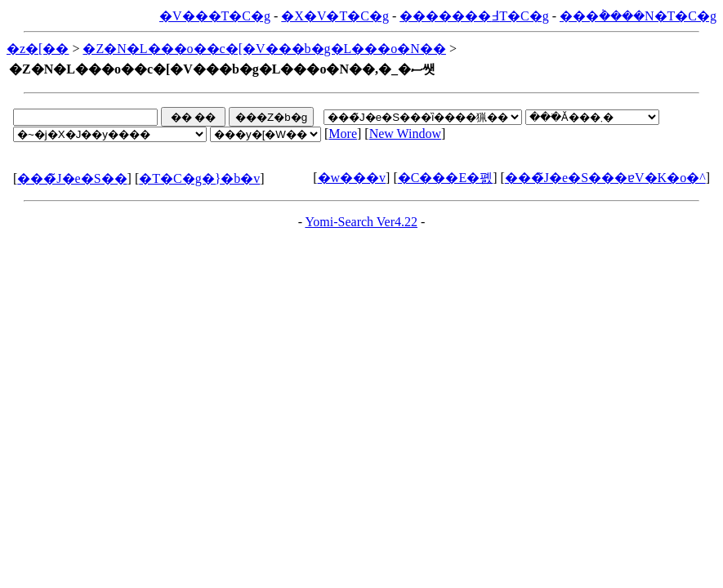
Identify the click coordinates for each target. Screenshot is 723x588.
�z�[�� (38, 49)
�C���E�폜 (445, 178)
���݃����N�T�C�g (638, 16)
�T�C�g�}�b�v (199, 178)
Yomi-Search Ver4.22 (361, 222)
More (343, 134)
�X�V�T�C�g (335, 16)
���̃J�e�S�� (72, 178)
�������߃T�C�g (474, 16)
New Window (405, 134)
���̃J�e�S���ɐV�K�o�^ (605, 178)
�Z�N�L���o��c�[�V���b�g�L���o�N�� (264, 49)
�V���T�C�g (215, 16)
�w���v (352, 178)
